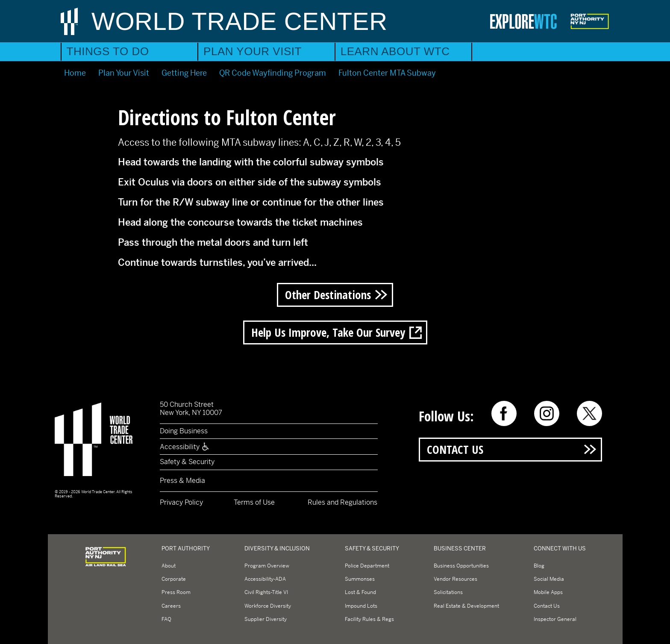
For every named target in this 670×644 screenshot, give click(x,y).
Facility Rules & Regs (369, 619)
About (169, 566)
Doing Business (184, 431)
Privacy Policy (181, 502)
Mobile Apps (548, 592)
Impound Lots (361, 606)
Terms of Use (254, 502)
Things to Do (108, 51)
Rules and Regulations (342, 502)
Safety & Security (187, 462)
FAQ (166, 619)
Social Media (549, 579)
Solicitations (448, 592)
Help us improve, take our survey (328, 332)
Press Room (176, 592)
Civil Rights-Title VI (266, 592)
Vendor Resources (455, 579)
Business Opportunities (461, 566)
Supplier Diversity (266, 619)
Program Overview (267, 566)
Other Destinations (328, 295)
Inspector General (555, 619)
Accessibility (185, 447)
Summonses (360, 579)
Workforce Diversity (268, 606)
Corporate (174, 579)
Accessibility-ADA (265, 579)
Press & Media (182, 481)
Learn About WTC (395, 51)
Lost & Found (360, 592)
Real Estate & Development (466, 606)
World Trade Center (239, 21)
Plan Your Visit (253, 51)
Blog (539, 566)
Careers (171, 606)
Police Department (367, 566)
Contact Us (455, 449)
